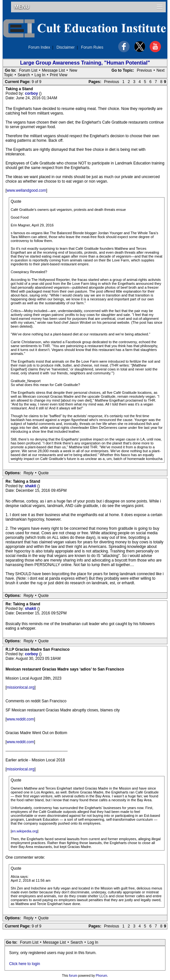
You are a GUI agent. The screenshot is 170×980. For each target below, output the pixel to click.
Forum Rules (92, 47)
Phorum (102, 976)
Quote (44, 473)
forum (73, 976)
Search (24, 75)
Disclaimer (66, 47)
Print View (59, 75)
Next (160, 70)
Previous (144, 70)
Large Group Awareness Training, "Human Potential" (85, 63)
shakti (31, 486)
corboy (32, 93)
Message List (54, 70)
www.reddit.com (20, 719)
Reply (29, 473)
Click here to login (24, 964)
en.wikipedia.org (25, 831)
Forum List (28, 70)
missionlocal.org (20, 687)
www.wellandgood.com (26, 190)
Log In (40, 75)
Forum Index (39, 47)
